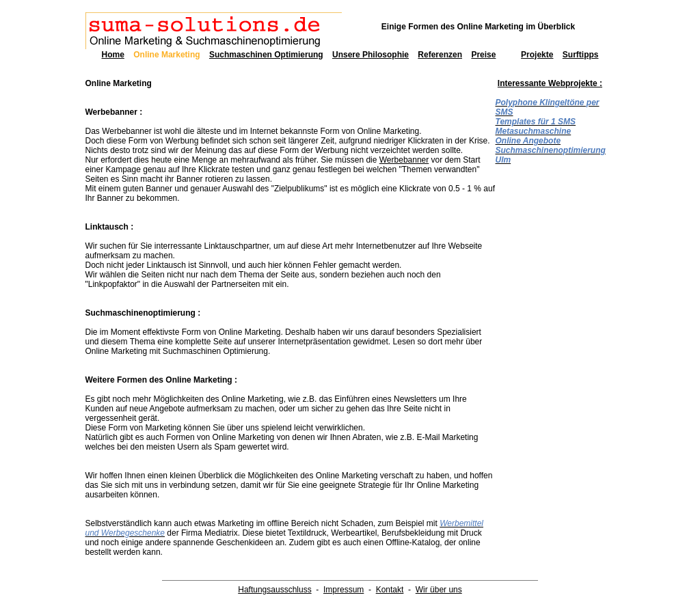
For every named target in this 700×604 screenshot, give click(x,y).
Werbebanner (404, 160)
